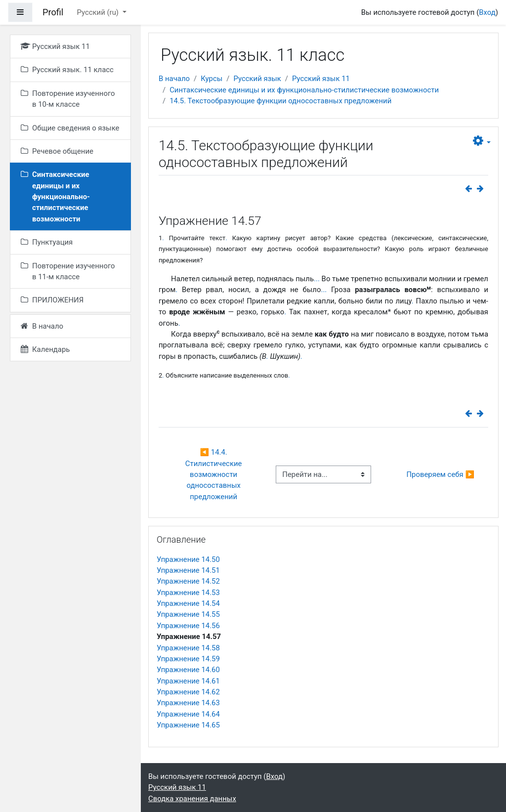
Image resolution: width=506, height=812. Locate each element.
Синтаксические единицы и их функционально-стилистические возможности (304, 90)
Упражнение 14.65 (188, 725)
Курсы (211, 79)
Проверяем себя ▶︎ (440, 474)
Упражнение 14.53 (188, 593)
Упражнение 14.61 (188, 681)
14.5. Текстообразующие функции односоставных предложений (280, 101)
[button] (482, 141)
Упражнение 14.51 (188, 570)
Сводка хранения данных (192, 799)
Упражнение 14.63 (188, 703)
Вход (487, 12)
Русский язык (257, 79)
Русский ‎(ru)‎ (98, 12)
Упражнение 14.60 (188, 670)
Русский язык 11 (321, 79)
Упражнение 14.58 (188, 648)
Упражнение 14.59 (188, 659)
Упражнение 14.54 (188, 603)
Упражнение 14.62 (188, 692)
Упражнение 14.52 (188, 581)
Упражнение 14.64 (188, 714)
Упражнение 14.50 (188, 559)
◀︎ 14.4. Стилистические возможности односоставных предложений (214, 474)
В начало (174, 79)
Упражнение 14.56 (188, 626)
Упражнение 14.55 (188, 614)
